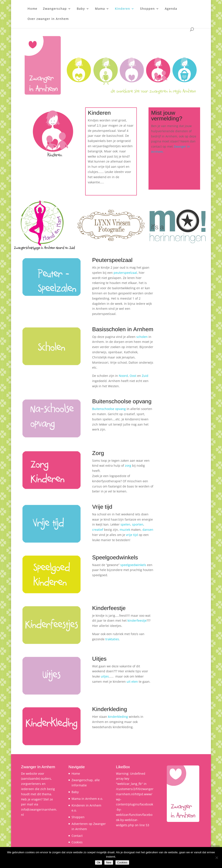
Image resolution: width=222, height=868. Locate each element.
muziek (125, 530)
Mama (100, 9)
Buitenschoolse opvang (109, 409)
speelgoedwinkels (134, 565)
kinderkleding (118, 717)
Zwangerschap (55, 9)
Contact (77, 836)
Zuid (145, 376)
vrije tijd (132, 535)
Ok (99, 862)
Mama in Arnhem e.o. (87, 799)
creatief (98, 530)
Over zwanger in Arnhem (48, 19)
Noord (123, 376)
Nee (109, 862)
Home (32, 9)
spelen (125, 524)
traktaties (112, 639)
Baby (81, 9)
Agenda (171, 9)
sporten (138, 524)
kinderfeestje (137, 620)
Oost (133, 376)
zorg (128, 465)
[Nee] (217, 858)
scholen (142, 337)
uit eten (132, 682)
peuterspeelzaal (125, 273)
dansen (148, 530)
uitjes (105, 676)
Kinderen (122, 9)
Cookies (77, 842)
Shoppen (147, 9)
